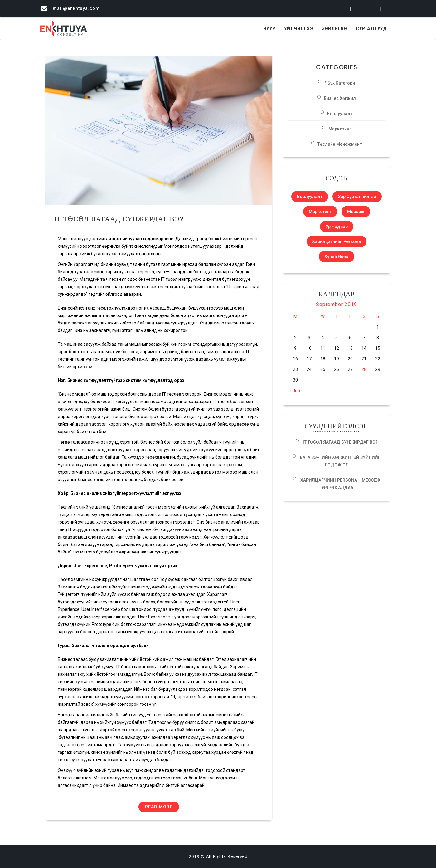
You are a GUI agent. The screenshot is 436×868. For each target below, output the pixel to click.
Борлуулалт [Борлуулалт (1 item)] (310, 197)
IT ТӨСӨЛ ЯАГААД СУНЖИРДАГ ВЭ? (119, 219)
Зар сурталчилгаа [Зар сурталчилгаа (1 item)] (357, 197)
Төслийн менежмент (340, 144)
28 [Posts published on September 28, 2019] (364, 369)
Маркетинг (340, 129)
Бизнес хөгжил (340, 98)
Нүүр (269, 29)
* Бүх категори (340, 83)
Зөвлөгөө (334, 29)
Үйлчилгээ (299, 29)
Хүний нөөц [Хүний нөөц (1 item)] (337, 256)
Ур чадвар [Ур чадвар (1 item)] (337, 227)
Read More (159, 807)
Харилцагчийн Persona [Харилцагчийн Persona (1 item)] (337, 241)
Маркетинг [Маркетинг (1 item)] (320, 212)
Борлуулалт (340, 114)
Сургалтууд (371, 29)
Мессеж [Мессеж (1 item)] (356, 212)
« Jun (295, 391)
